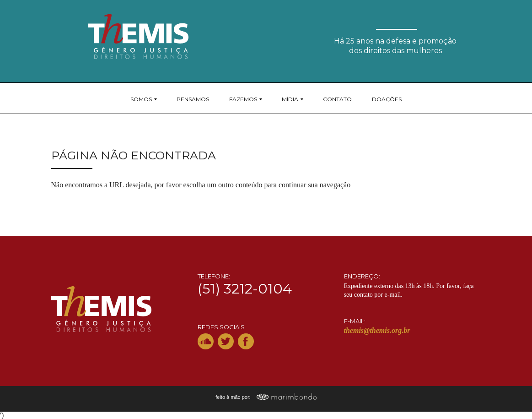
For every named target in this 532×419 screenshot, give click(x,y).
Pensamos (193, 99)
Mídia (290, 99)
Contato (337, 99)
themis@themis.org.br (377, 330)
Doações (387, 99)
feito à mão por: (266, 397)
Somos (141, 99)
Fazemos (243, 99)
